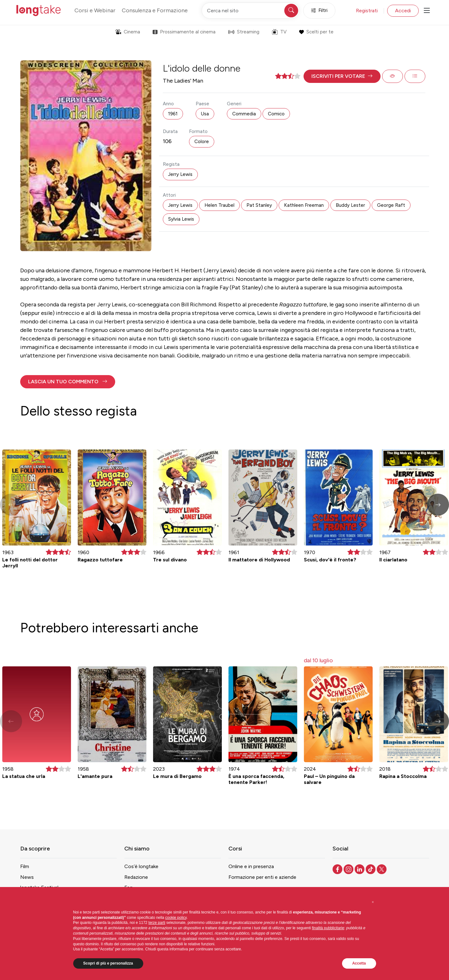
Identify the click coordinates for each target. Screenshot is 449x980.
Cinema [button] (128, 32)
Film (25, 866)
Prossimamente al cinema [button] (184, 32)
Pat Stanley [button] (259, 205)
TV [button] (279, 32)
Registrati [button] (367, 11)
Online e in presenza (251, 866)
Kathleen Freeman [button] (304, 205)
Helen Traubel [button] (219, 205)
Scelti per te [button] (316, 32)
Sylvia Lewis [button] (181, 219)
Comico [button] (276, 114)
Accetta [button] (359, 963)
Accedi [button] (403, 11)
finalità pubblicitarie (328, 928)
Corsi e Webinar (95, 10)
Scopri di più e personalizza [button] (108, 963)
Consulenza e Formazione (155, 10)
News (27, 877)
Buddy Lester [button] (350, 205)
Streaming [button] (244, 32)
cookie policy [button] (176, 918)
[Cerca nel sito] (251, 11)
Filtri (319, 11)
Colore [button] (202, 142)
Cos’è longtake (141, 866)
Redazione (136, 877)
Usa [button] (205, 114)
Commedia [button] (244, 114)
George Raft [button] (391, 205)
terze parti (157, 923)
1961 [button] (173, 114)
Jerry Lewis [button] (180, 174)
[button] (342, 76)
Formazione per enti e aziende (262, 877)
